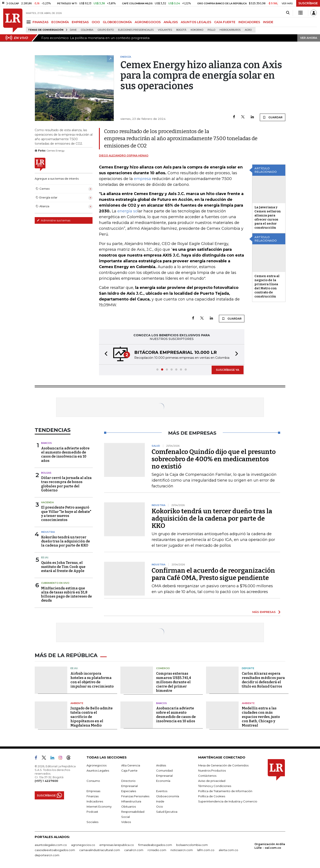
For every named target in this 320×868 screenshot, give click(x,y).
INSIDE (268, 22)
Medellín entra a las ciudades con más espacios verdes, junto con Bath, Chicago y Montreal (261, 717)
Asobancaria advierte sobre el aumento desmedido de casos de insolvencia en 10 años (65, 454)
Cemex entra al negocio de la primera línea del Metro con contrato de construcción (267, 286)
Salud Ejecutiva (167, 812)
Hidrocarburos (230, 30)
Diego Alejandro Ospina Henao (124, 155)
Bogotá (181, 30)
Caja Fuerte (129, 770)
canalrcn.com (134, 850)
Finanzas (93, 796)
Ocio (160, 806)
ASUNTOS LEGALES (196, 22)
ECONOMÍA (60, 22)
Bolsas (46, 473)
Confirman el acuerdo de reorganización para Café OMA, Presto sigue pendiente (213, 574)
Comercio (163, 668)
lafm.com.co (206, 850)
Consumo (93, 781)
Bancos (46, 443)
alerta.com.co (228, 850)
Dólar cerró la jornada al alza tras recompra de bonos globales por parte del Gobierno (66, 484)
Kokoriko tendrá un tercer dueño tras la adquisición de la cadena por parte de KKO (66, 541)
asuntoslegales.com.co (51, 845)
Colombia (87, 30)
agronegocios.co (83, 845)
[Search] (288, 13)
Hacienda (47, 502)
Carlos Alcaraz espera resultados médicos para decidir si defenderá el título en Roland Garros (263, 680)
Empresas (93, 791)
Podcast (92, 812)
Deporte (248, 668)
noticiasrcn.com (182, 850)
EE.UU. (45, 557)
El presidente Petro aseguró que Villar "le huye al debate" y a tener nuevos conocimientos (66, 514)
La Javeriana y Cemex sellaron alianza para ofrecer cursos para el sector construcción (268, 217)
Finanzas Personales (135, 796)
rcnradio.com (157, 850)
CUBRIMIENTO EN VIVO (55, 583)
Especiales (129, 791)
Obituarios (129, 806)
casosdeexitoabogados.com (55, 850)
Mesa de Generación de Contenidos (223, 765)
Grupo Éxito (106, 30)
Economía (163, 781)
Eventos (162, 791)
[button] (105, 354)
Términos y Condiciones (215, 786)
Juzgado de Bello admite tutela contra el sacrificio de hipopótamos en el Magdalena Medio (92, 717)
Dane (73, 30)
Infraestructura (131, 801)
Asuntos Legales (98, 770)
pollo (211, 30)
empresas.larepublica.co (117, 845)
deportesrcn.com (47, 855)
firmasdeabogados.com (155, 845)
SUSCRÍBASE (308, 3)
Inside (160, 801)
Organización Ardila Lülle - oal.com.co (270, 846)
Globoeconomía (168, 796)
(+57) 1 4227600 (46, 781)
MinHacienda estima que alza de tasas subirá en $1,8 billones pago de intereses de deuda (67, 594)
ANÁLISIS (171, 22)
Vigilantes (165, 30)
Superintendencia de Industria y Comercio (228, 801)
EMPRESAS (80, 22)
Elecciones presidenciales (136, 30)
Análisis (161, 765)
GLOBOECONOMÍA (117, 22)
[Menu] (29, 22)
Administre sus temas (54, 220)
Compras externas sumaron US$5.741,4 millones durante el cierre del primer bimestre (174, 682)
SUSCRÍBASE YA (228, 370)
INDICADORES (249, 22)
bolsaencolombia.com (192, 845)
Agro (248, 30)
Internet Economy (99, 806)
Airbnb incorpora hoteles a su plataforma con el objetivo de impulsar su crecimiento (92, 680)
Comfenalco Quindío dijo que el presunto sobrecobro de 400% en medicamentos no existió (214, 459)
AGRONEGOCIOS (148, 22)
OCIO (96, 22)
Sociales (92, 822)
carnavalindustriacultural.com (100, 850)
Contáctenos (207, 776)
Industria (48, 532)
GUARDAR (273, 117)
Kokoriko (197, 30)
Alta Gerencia (131, 765)
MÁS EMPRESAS (264, 612)
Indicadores (95, 801)
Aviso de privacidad (212, 781)
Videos (126, 822)
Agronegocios (96, 765)
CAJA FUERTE (225, 22)
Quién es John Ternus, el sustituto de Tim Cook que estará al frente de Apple (63, 567)
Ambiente (77, 703)
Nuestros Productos (212, 770)
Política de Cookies (212, 796)
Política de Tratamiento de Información (225, 791)
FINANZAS (40, 22)
